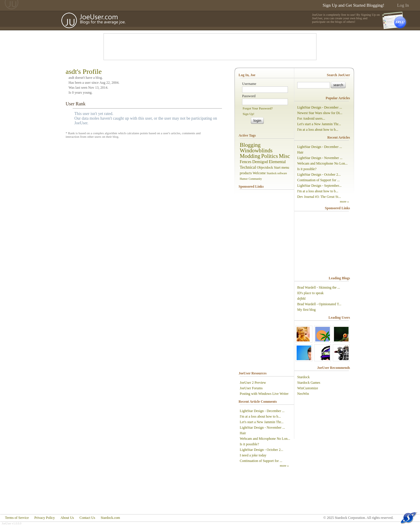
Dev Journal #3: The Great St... (319, 197)
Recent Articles (339, 137)
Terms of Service (17, 518)
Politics (269, 156)
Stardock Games (309, 383)
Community (255, 179)
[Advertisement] (210, 47)
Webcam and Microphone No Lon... (265, 439)
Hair (243, 433)
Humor (244, 179)
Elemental (277, 162)
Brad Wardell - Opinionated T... (319, 304)
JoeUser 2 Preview (253, 383)
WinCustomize (308, 388)
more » (284, 465)
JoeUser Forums (251, 388)
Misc (284, 156)
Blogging (250, 145)
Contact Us (87, 518)
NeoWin (303, 394)
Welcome (259, 173)
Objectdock (265, 168)
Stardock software (277, 173)
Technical (248, 167)
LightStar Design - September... (319, 186)
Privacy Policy (45, 518)
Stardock (303, 377)
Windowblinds (256, 150)
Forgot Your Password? (258, 108)
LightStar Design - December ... (262, 411)
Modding (250, 156)
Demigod (260, 162)
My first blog (306, 310)
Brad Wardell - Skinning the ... (319, 287)
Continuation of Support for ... (261, 461)
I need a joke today (253, 455)
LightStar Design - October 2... (261, 450)
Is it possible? (249, 444)
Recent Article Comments (258, 402)
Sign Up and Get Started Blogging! (353, 5)
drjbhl (301, 299)
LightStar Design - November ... (262, 428)
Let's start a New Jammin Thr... (262, 422)
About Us (67, 518)
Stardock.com (110, 518)
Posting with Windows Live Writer (264, 394)
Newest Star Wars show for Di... (320, 113)
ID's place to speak (310, 293)
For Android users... (311, 118)
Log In (403, 5)
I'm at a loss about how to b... (260, 416)
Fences (246, 162)
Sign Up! (249, 114)
